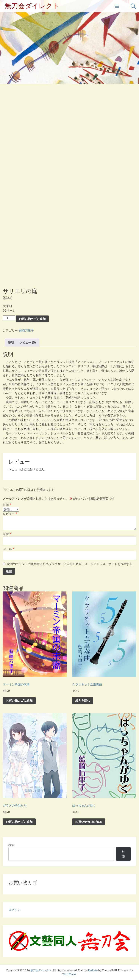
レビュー (10, 514)
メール (9, 549)
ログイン (14, 910)
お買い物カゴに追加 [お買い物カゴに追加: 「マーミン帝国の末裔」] (19, 700)
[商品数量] (9, 318)
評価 (7, 505)
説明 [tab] (11, 343)
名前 (7, 534)
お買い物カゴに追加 (32, 319)
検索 (11, 845)
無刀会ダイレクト (32, 6)
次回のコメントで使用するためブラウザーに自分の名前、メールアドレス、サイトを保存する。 (71, 564)
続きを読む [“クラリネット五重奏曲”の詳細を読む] (83, 700)
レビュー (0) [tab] (28, 343)
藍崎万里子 (26, 330)
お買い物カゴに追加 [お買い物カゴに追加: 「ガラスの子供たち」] (19, 822)
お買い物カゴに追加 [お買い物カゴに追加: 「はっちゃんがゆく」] (89, 822)
